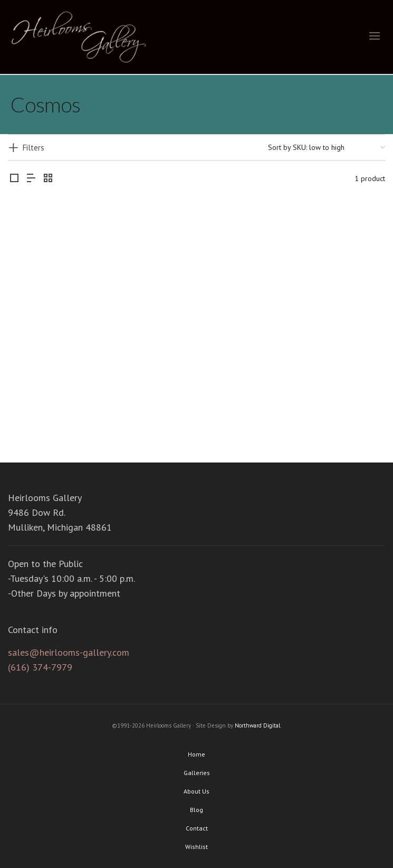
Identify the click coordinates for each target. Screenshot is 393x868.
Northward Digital (257, 725)
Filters (33, 148)
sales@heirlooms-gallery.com (69, 652)
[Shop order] (327, 147)
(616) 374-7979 (40, 667)
